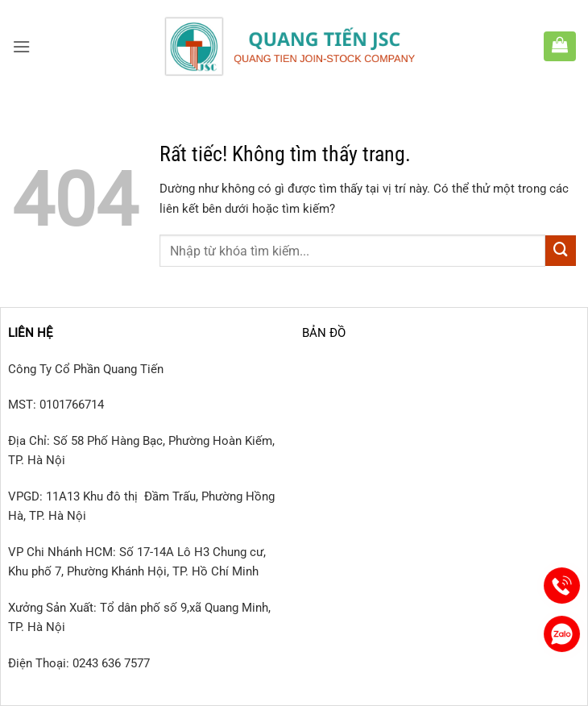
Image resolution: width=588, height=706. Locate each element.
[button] (21, 47)
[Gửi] (561, 251)
